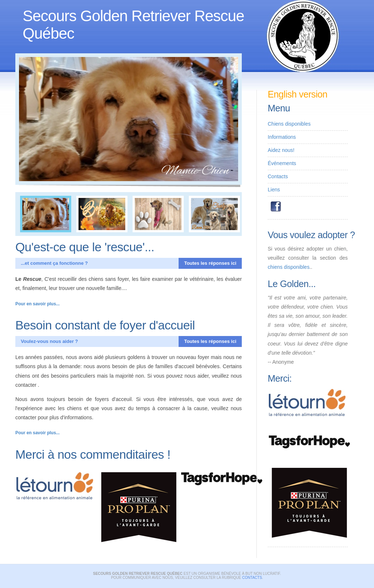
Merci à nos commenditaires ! (93, 455)
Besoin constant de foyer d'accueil (105, 325)
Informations (282, 137)
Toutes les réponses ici (210, 263)
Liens (274, 190)
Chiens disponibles (289, 124)
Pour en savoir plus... (37, 304)
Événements (282, 163)
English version (297, 94)
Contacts (278, 176)
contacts (252, 578)
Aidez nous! (281, 150)
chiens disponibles (289, 267)
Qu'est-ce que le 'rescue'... (85, 247)
